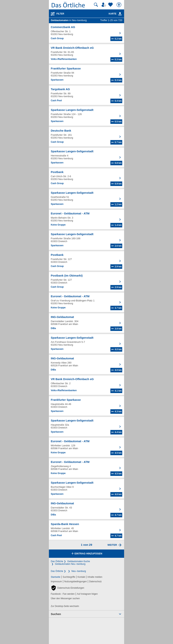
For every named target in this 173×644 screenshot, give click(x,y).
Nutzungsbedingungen (76, 582)
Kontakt (81, 577)
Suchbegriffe (69, 577)
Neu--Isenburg (79, 571)
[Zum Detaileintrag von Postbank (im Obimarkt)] (86, 282)
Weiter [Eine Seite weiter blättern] (112, 545)
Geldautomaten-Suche (79, 561)
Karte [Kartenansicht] (115, 14)
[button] (68, 588)
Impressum (56, 582)
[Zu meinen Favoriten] (111, 5)
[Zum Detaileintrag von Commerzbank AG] (86, 33)
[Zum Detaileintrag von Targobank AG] (86, 95)
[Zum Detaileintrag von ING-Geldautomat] (86, 323)
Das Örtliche (57, 561)
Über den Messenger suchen (65, 598)
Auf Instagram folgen (87, 594)
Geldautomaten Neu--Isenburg (70, 564)
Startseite (56, 577)
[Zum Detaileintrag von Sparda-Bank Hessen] (86, 530)
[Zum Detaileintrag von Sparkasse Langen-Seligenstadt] (86, 116)
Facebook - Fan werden (63, 594)
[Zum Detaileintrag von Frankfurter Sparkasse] (86, 75)
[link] (120, 14)
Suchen (56, 614)
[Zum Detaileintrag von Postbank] (86, 178)
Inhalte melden (95, 577)
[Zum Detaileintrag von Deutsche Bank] (86, 137)
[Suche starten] (96, 5)
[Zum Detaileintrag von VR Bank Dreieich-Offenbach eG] (86, 54)
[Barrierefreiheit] (119, 5)
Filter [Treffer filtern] (60, 14)
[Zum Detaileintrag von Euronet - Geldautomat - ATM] (86, 219)
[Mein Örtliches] (104, 5)
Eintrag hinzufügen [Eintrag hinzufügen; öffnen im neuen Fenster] (86, 554)
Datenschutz (95, 582)
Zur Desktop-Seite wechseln (65, 606)
